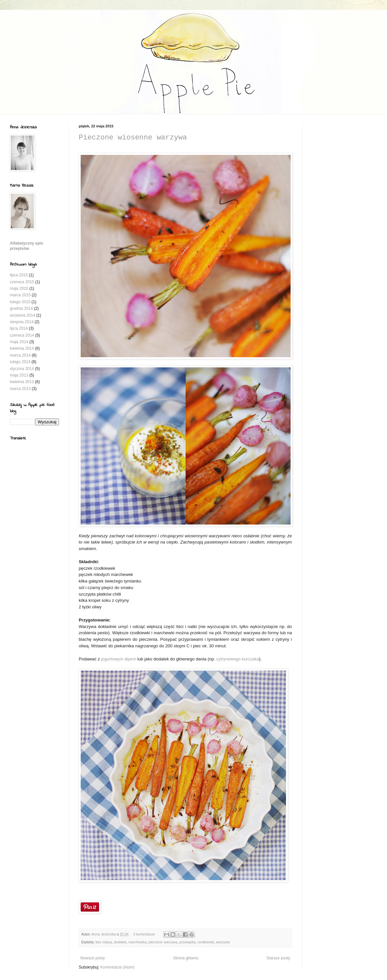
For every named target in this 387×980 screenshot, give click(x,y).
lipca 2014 (19, 328)
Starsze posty (278, 958)
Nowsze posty (93, 958)
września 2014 (22, 315)
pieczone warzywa (163, 942)
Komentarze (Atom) (117, 967)
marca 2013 (20, 389)
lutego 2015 (20, 302)
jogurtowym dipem (119, 659)
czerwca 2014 (22, 335)
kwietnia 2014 (22, 348)
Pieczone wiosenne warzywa (133, 138)
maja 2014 (19, 342)
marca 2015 (20, 295)
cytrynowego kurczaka (237, 659)
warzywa (223, 942)
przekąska (187, 942)
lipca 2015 (19, 275)
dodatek (120, 942)
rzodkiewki (206, 942)
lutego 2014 (20, 362)
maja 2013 (19, 375)
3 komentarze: (145, 934)
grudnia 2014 (21, 308)
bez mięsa (104, 942)
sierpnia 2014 (22, 322)
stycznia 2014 (22, 369)
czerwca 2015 (22, 282)
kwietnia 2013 (22, 382)
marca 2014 (20, 355)
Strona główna (186, 958)
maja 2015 (19, 288)
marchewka (137, 942)
